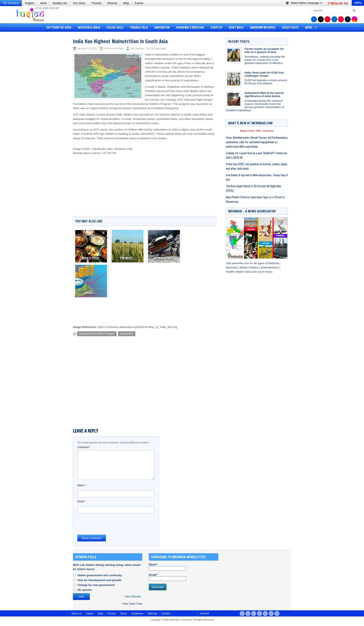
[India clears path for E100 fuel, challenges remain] (234, 79)
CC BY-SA (110, 153)
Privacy (112, 614)
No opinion (85, 590)
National (274, 263)
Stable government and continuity (100, 575)
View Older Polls (132, 604)
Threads (96, 3)
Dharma (112, 3)
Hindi (43, 3)
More (311, 28)
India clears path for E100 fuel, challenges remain (264, 74)
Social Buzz (115, 28)
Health (230, 272)
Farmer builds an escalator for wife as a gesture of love (264, 50)
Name (82, 485)
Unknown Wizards (263, 28)
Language (304, 3)
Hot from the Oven (59, 28)
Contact (166, 614)
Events (139, 3)
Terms (123, 614)
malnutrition (127, 334)
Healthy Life (60, 3)
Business (232, 267)
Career (90, 614)
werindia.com (241, 263)
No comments (158, 49)
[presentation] (110, 524)
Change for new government (96, 585)
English (30, 3)
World (244, 267)
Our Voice (79, 3)
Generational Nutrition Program (97, 334)
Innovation (162, 28)
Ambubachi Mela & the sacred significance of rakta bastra (264, 94)
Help (101, 614)
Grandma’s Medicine (190, 28)
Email (82, 501)
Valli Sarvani (137, 49)
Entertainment (270, 267)
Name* (167, 567)
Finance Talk (139, 28)
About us (76, 614)
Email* (167, 577)
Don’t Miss (236, 28)
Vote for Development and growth (99, 580)
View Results (133, 596)
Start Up (217, 28)
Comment (84, 447)
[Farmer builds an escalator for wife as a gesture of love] (234, 55)
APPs (358, 3)
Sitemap (152, 614)
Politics (254, 267)
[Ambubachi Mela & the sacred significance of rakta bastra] (234, 99)
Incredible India (89, 28)
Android (203, 614)
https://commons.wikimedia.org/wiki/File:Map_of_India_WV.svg (137, 327)
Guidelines (137, 614)
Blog (126, 3)
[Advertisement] (19, 99)
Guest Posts (290, 28)
